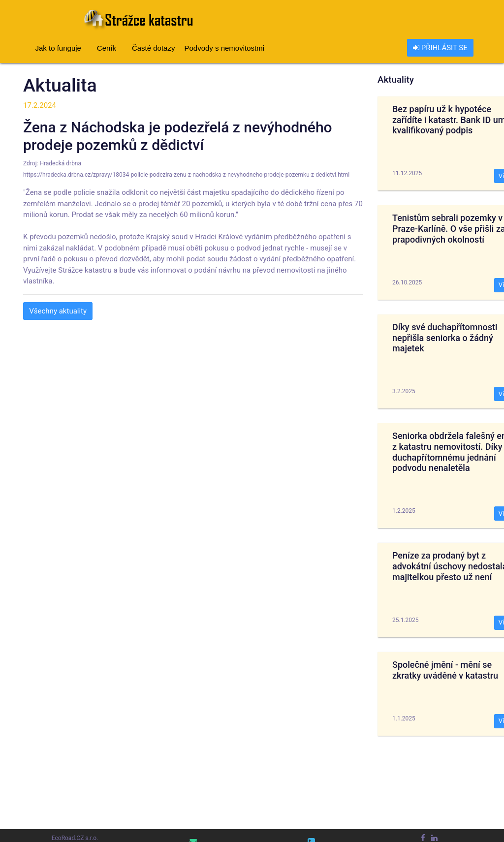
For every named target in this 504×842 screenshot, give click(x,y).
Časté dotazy (154, 48)
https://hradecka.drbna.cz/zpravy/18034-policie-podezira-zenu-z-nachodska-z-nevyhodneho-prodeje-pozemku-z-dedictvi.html (186, 175)
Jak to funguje (58, 48)
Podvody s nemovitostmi (224, 48)
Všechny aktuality (58, 311)
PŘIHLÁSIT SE (440, 48)
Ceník (107, 48)
